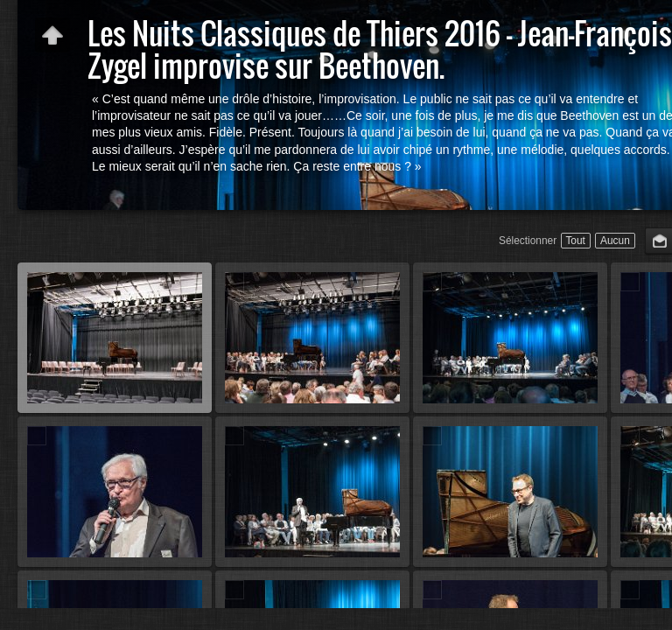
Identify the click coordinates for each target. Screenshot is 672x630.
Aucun (615, 241)
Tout (575, 241)
